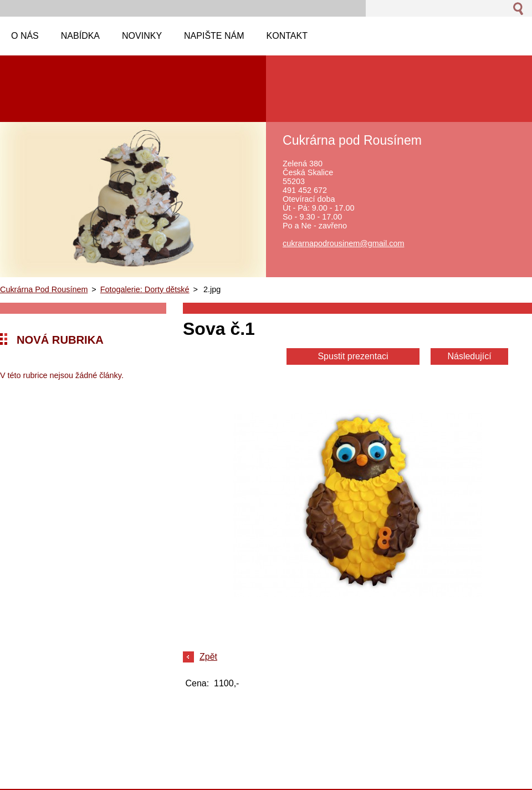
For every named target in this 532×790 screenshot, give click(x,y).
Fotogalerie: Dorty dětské (145, 289)
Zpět (208, 657)
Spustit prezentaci (353, 356)
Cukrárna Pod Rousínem (44, 289)
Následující (469, 356)
